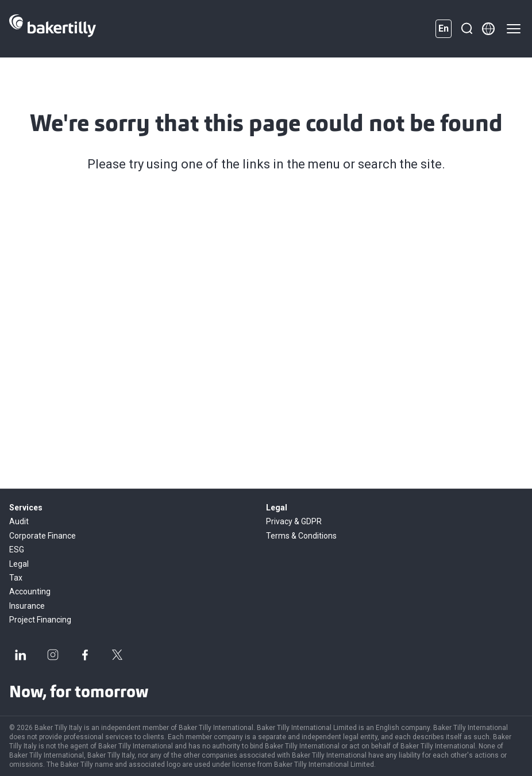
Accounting (30, 591)
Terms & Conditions (301, 536)
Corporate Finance (43, 536)
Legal (19, 564)
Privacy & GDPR (294, 521)
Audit (19, 521)
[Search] (467, 29)
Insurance (27, 606)
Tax (16, 578)
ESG (17, 550)
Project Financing (40, 620)
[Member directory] (488, 29)
